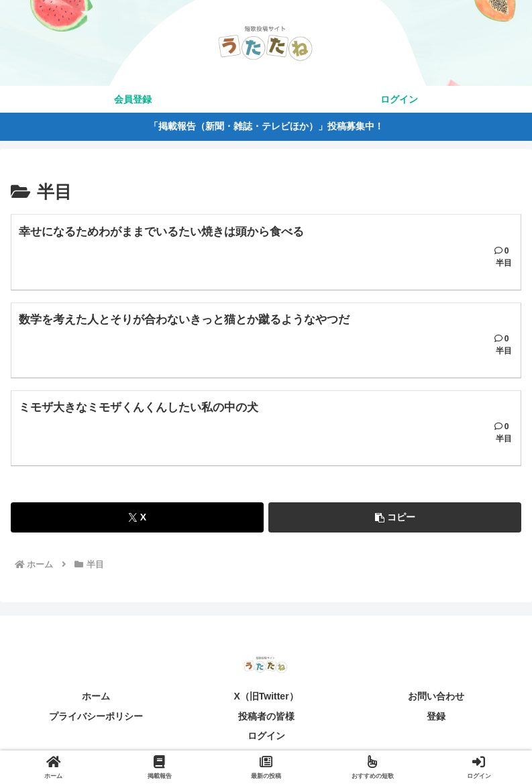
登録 (436, 722)
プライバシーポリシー (96, 722)
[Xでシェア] (137, 523)
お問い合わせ (436, 702)
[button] (395, 523)
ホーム (96, 702)
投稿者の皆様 (266, 722)
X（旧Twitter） (266, 702)
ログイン (266, 741)
